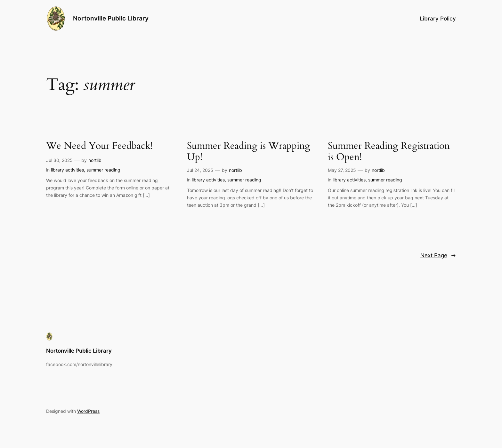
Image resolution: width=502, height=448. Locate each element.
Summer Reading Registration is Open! (389, 152)
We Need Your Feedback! (99, 146)
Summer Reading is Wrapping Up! (249, 152)
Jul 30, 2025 (59, 160)
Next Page (438, 255)
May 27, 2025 (342, 170)
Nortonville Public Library (111, 18)
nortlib (95, 160)
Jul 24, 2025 (200, 170)
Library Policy (438, 19)
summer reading (103, 170)
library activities (67, 170)
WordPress (88, 411)
